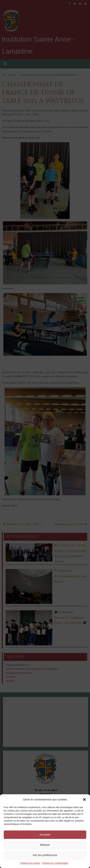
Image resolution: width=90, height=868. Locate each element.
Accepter (45, 835)
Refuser (45, 845)
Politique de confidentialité (55, 863)
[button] (84, 800)
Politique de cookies (30, 863)
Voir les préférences (45, 855)
